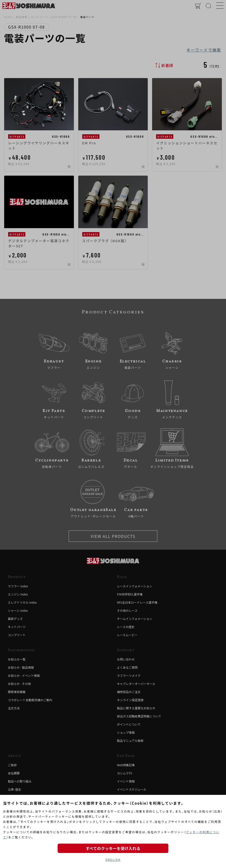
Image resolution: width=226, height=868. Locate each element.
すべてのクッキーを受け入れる (113, 848)
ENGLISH (113, 859)
